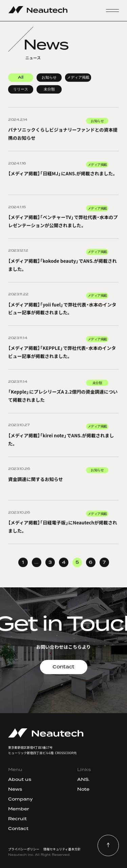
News (15, 789)
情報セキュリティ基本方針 (62, 849)
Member (19, 809)
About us (20, 779)
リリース (21, 89)
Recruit (17, 819)
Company (20, 799)
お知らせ (49, 78)
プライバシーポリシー (24, 849)
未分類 (49, 89)
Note (83, 789)
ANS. (83, 779)
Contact (63, 667)
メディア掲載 (78, 78)
